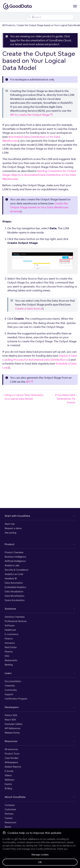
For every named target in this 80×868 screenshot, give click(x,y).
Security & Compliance (16, 570)
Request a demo (13, 528)
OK (40, 862)
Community (11, 690)
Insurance (10, 643)
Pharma (9, 652)
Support (9, 694)
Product (10, 544)
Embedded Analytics (15, 587)
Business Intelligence (15, 557)
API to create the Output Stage (31, 115)
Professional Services (16, 621)
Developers (12, 707)
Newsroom (10, 822)
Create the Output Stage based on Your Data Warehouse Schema (39, 207)
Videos (8, 775)
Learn (8, 673)
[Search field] (50, 17)
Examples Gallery (14, 724)
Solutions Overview (15, 617)
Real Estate (11, 647)
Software (10, 625)
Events (8, 784)
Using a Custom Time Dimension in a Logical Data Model (23, 397)
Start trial (10, 524)
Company (10, 805)
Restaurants (11, 660)
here (13, 40)
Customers (10, 809)
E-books (9, 771)
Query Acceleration (15, 600)
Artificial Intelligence (15, 561)
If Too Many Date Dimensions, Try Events (66, 399)
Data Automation (14, 583)
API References (12, 728)
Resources (11, 741)
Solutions (10, 609)
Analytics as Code (14, 574)
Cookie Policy (9, 849)
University (10, 686)
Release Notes (12, 733)
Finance (9, 639)
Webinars (9, 780)
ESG (7, 656)
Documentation (13, 681)
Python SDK (11, 715)
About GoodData (15, 797)
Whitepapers (11, 762)
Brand (8, 827)
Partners (9, 814)
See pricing (10, 533)
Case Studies (11, 758)
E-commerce (11, 634)
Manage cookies (40, 855)
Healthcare (10, 630)
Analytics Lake (12, 565)
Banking (9, 665)
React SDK (10, 720)
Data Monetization (14, 596)
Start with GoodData (17, 516)
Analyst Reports (13, 767)
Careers (9, 818)
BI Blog (8, 788)
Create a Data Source (29, 309)
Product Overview (14, 552)
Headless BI (11, 578)
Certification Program (16, 699)
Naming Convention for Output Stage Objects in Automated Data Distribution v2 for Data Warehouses (39, 175)
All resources (11, 749)
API (29, 382)
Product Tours (12, 754)
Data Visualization (14, 591)
